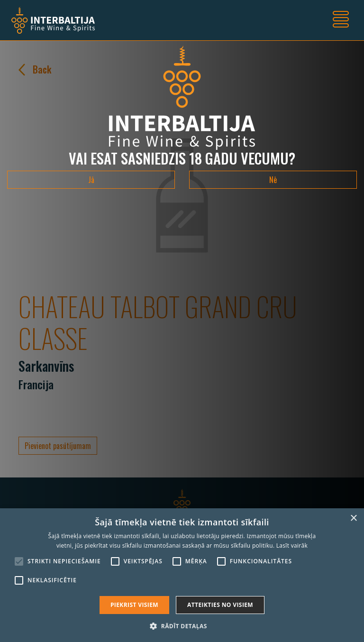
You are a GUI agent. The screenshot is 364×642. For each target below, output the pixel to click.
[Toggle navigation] (341, 20)
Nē (273, 180)
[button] (182, 626)
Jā (91, 180)
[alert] (182, 575)
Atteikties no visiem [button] (220, 605)
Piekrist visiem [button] (134, 605)
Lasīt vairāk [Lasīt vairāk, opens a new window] (292, 546)
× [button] (353, 518)
